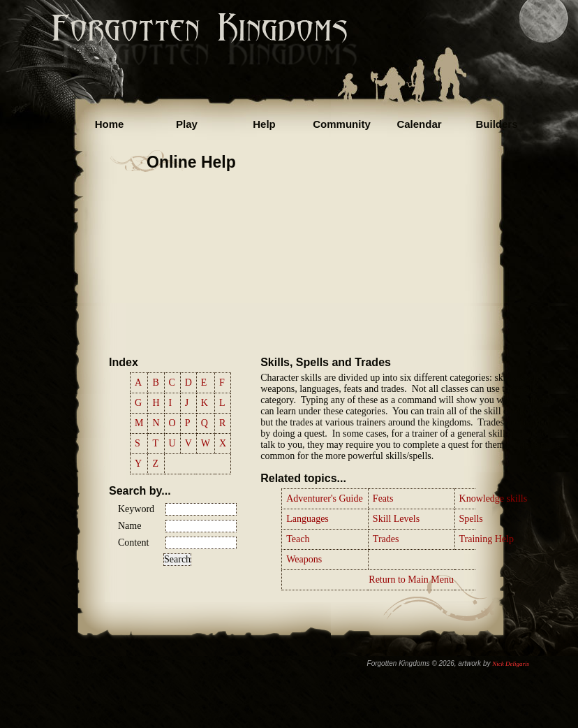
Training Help (487, 539)
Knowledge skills (494, 498)
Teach (298, 539)
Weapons (304, 559)
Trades (386, 539)
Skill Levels (396, 519)
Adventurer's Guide (324, 498)
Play (187, 124)
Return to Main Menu (411, 580)
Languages (307, 519)
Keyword (136, 509)
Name (129, 526)
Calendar (419, 124)
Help (264, 124)
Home (110, 124)
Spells (471, 519)
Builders (496, 124)
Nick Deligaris (511, 664)
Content (133, 543)
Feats (383, 498)
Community (342, 124)
